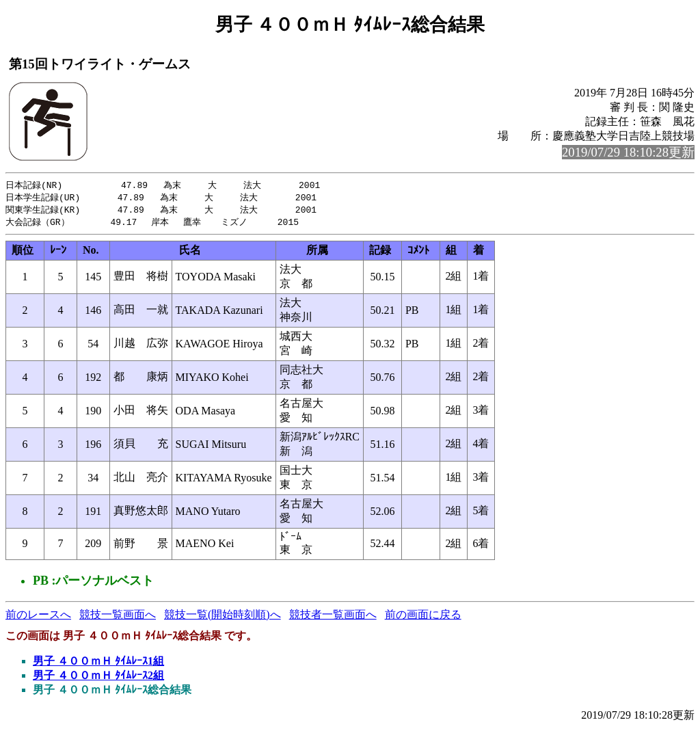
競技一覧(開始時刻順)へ (223, 617)
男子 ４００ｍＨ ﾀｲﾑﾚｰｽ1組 (98, 664)
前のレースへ (38, 617)
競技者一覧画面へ (333, 617)
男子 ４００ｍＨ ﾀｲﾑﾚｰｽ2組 (98, 678)
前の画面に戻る (423, 617)
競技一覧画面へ (118, 617)
